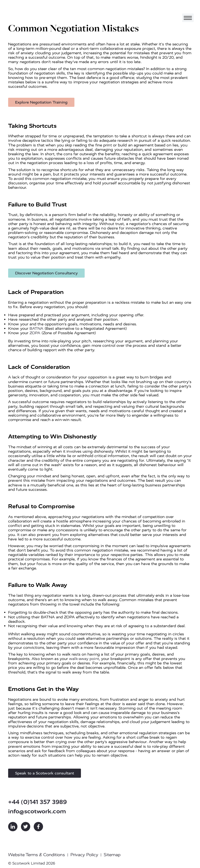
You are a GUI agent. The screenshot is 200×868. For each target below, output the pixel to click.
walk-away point (84, 659)
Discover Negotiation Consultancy (46, 273)
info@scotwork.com (37, 811)
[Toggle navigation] (188, 18)
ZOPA (35, 333)
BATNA (37, 328)
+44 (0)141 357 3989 (37, 802)
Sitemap (112, 855)
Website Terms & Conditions (37, 855)
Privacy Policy (84, 855)
